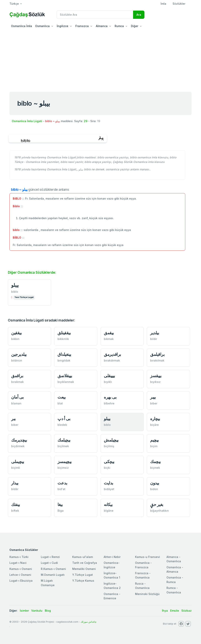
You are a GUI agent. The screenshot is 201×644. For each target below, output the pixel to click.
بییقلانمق (65, 376)
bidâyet (109, 489)
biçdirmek (18, 446)
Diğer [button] (135, 26)
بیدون (155, 483)
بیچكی (109, 462)
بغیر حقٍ (157, 505)
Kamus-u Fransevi (148, 557)
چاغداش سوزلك (89, 622)
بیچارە (155, 419)
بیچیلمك (64, 440)
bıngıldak (64, 360)
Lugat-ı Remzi (50, 557)
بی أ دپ (64, 419)
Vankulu (37, 611)
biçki (107, 468)
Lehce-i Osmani (20, 575)
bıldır (154, 339)
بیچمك (155, 462)
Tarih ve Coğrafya (85, 563)
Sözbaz (186, 611)
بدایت (109, 483)
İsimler (24, 611)
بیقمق (109, 333)
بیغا (60, 505)
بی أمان (17, 397)
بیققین (16, 333)
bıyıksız (155, 382)
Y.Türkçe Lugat (83, 575)
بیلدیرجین (19, 354)
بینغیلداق (64, 354)
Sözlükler (179, 4)
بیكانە (108, 505)
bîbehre (109, 403)
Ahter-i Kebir (112, 557)
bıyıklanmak (66, 382)
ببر (13, 419)
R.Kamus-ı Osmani (53, 569)
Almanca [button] (102, 26)
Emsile (175, 611)
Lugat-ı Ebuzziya (21, 581)
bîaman (16, 403)
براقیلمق (157, 354)
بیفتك (16, 505)
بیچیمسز (65, 462)
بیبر (153, 397)
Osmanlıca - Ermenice (112, 596)
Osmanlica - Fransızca (143, 565)
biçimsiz (63, 468)
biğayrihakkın (159, 511)
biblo (15, 292)
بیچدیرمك (19, 440)
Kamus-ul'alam (83, 557)
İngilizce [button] (63, 26)
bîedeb (62, 425)
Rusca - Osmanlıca (142, 586)
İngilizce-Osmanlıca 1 (112, 575)
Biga (61, 511)
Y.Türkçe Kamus (83, 581)
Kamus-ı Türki (19, 557)
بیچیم (154, 440)
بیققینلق (64, 333)
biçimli (16, 468)
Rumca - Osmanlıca (174, 590)
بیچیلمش (111, 440)
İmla (163, 4)
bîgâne (109, 511)
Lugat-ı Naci (18, 563)
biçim (154, 446)
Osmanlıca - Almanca (175, 569)
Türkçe (14, 4)
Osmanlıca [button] (42, 26)
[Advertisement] (100, 60)
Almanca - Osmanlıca (174, 559)
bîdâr (15, 489)
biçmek (155, 468)
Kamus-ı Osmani (21, 569)
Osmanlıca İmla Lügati (27, 121)
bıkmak (109, 339)
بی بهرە (110, 397)
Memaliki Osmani (84, 569)
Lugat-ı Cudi (49, 563)
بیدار (15, 483)
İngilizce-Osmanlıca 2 (112, 586)
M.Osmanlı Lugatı (53, 575)
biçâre (154, 425)
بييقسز (156, 376)
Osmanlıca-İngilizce (112, 565)
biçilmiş (109, 446)
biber (154, 403)
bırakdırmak (112, 360)
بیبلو (15, 285)
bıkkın (15, 339)
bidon (154, 489)
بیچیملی (18, 462)
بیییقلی (109, 376)
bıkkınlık (63, 339)
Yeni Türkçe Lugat (24, 297)
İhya (165, 611)
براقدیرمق (112, 354)
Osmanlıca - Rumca (175, 580)
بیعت (62, 397)
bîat (60, 403)
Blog (48, 611)
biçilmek (63, 446)
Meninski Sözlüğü (147, 594)
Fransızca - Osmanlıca (143, 575)
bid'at (61, 489)
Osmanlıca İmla (21, 26)
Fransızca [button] (82, 26)
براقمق (17, 376)
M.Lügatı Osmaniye (48, 583)
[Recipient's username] (95, 15)
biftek (15, 511)
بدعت (62, 483)
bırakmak (17, 382)
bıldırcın (17, 360)
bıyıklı (108, 382)
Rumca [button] (119, 26)
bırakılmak (157, 360)
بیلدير (155, 333)
